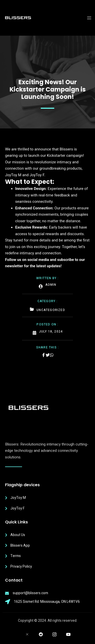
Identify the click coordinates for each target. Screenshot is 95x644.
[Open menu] (89, 18)
